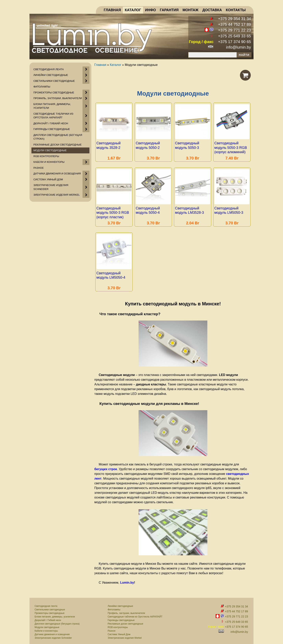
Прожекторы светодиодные (50, 610)
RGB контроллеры (118, 625)
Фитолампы (114, 607)
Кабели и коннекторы (46, 628)
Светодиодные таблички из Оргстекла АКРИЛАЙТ (135, 614)
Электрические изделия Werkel (125, 635)
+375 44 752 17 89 (235, 24)
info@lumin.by (238, 47)
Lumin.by (127, 580)
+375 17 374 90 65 (235, 42)
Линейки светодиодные (120, 603)
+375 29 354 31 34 (235, 19)
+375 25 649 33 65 (235, 36)
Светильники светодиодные (50, 607)
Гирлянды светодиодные (121, 617)
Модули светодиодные (47, 625)
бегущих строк (106, 466)
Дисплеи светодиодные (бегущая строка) (57, 621)
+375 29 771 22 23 (235, 30)
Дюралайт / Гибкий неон (48, 617)
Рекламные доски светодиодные (125, 621)
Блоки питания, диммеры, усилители (55, 614)
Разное (112, 628)
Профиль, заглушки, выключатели (126, 610)
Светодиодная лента (46, 603)
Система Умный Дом (119, 632)
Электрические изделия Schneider (53, 635)
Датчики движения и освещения (52, 632)
